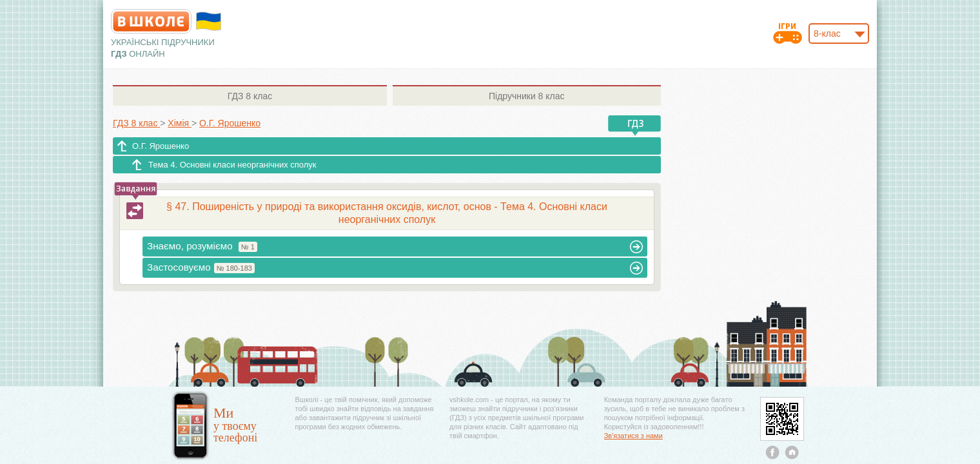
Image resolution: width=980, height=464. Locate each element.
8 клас (250, 96)
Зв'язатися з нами (633, 436)
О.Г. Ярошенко (161, 146)
